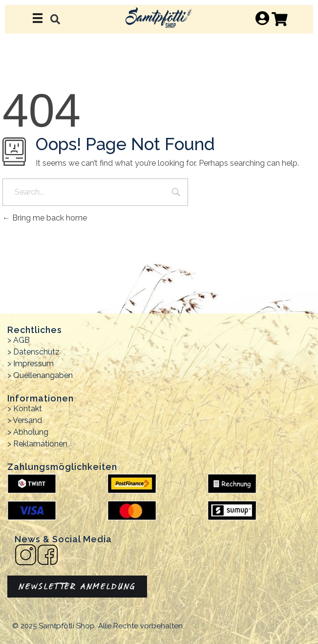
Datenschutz (36, 352)
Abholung (31, 432)
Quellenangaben (43, 375)
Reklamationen (40, 444)
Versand (27, 420)
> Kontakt (25, 409)
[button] (55, 19)
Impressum (33, 364)
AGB (21, 340)
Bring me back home (45, 218)
